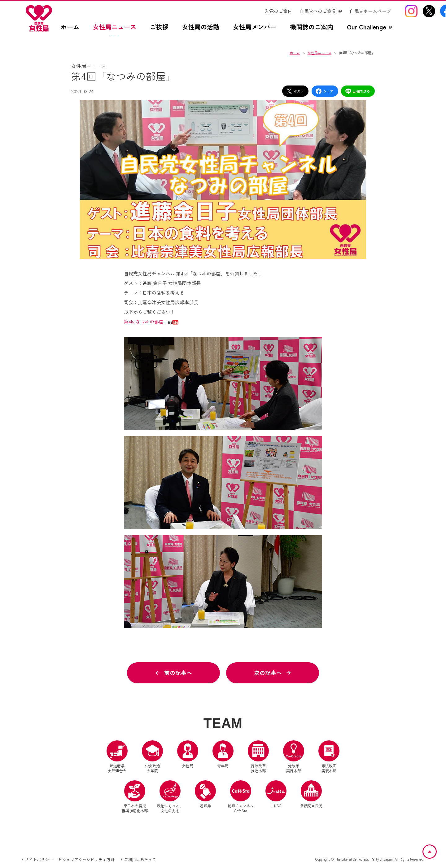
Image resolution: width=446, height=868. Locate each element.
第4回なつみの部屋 (144, 321)
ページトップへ (436, 848)
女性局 (188, 755)
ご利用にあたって (140, 860)
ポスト (295, 91)
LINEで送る (358, 91)
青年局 (223, 755)
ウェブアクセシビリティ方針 (88, 860)
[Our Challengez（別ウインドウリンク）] (370, 30)
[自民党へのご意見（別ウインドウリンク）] (321, 11)
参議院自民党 (311, 795)
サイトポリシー (39, 860)
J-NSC (276, 795)
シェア (324, 91)
